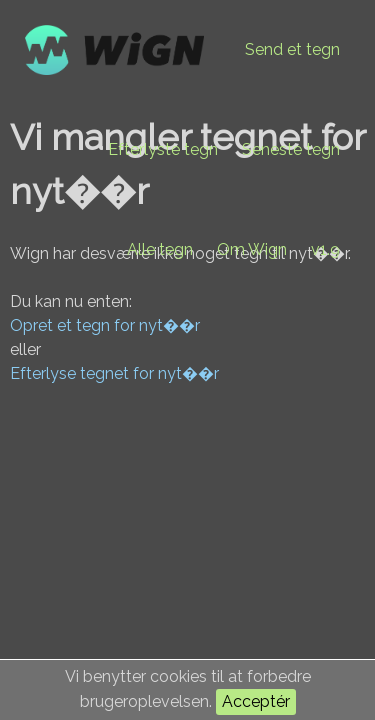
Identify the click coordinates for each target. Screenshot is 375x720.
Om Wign (252, 249)
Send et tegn (292, 49)
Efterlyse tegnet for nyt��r (114, 373)
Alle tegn (160, 249)
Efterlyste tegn (163, 149)
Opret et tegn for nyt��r (105, 325)
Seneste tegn (291, 149)
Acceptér (256, 701)
